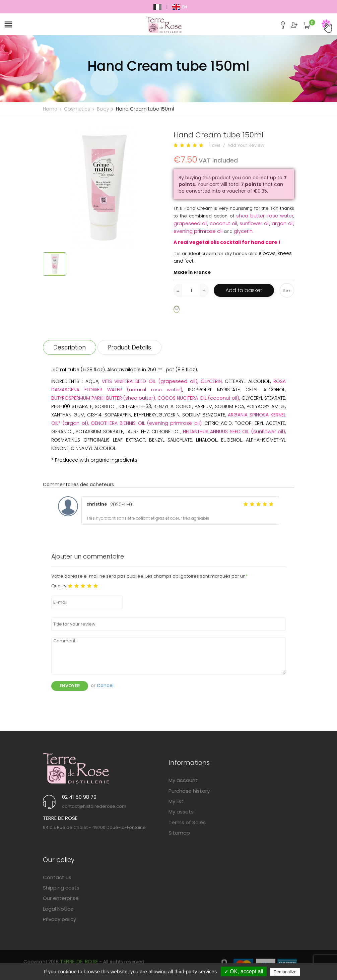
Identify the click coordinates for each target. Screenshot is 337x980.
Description (70, 347)
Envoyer (70, 686)
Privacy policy (59, 919)
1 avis (215, 145)
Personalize (285, 972)
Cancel (105, 685)
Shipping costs (61, 888)
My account (183, 780)
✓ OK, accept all (244, 971)
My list (176, 801)
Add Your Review (246, 145)
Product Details (129, 347)
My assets (181, 812)
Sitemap (179, 833)
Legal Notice (58, 909)
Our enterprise (61, 898)
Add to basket (244, 290)
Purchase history (189, 791)
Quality (59, 586)
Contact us (57, 877)
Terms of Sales (187, 822)
